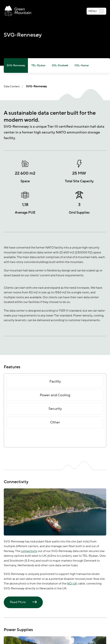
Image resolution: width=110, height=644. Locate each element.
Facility (55, 381)
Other (55, 422)
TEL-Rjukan (38, 66)
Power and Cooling (55, 395)
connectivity (29, 551)
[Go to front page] (17, 11)
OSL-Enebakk (60, 66)
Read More (18, 602)
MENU (96, 11)
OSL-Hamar (82, 66)
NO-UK (72, 584)
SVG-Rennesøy (16, 66)
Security (55, 409)
